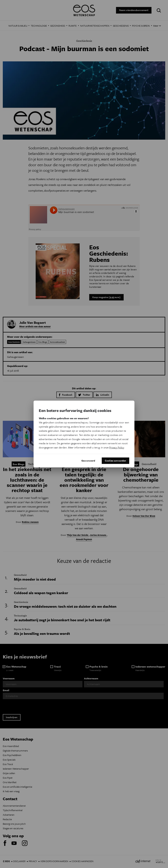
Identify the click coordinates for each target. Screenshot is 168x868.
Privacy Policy (117, 447)
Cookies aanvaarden (115, 461)
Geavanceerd (88, 461)
